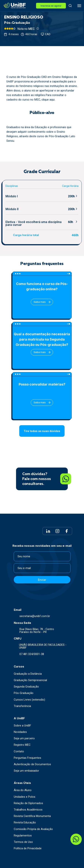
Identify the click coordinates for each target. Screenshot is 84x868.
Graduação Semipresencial (30, 680)
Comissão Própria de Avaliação (33, 829)
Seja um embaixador (26, 771)
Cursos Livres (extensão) (29, 700)
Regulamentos (23, 836)
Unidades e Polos (25, 797)
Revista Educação (25, 823)
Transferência (22, 706)
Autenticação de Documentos (32, 764)
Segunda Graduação (26, 687)
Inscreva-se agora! (51, 6)
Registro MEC (22, 745)
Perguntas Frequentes (27, 758)
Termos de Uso (23, 842)
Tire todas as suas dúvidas (42, 431)
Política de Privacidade (28, 848)
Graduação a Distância (28, 674)
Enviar (42, 580)
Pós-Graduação (24, 693)
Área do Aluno (23, 790)
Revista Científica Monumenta (32, 816)
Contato (19, 751)
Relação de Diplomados (28, 803)
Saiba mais (42, 302)
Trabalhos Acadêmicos (28, 810)
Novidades (20, 732)
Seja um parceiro (24, 738)
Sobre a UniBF (22, 726)
